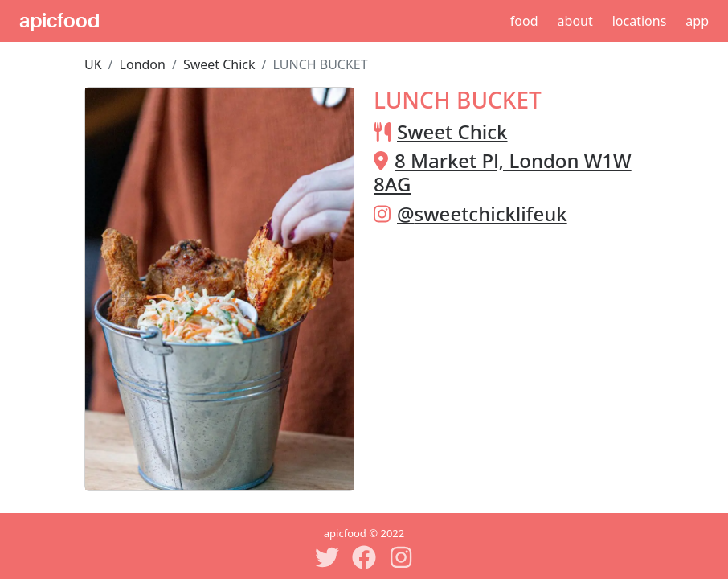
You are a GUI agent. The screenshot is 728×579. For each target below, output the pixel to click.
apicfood (59, 21)
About (575, 21)
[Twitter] (327, 557)
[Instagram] (401, 557)
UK (93, 64)
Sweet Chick (219, 64)
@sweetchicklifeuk (482, 214)
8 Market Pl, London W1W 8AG (503, 172)
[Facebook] (364, 557)
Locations (640, 21)
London (143, 64)
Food (524, 21)
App (697, 21)
